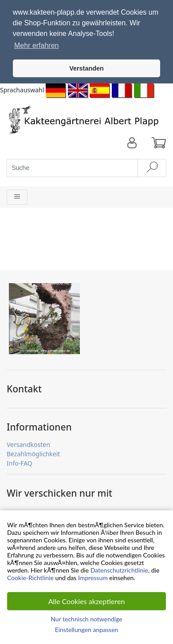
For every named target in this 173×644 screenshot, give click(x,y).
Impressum (93, 578)
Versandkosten (28, 442)
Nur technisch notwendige (86, 619)
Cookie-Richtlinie (30, 578)
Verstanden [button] (86, 68)
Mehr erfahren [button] (37, 45)
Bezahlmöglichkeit (33, 452)
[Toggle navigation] (17, 195)
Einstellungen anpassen (87, 630)
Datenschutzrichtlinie (119, 570)
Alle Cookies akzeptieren (87, 601)
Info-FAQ (20, 461)
